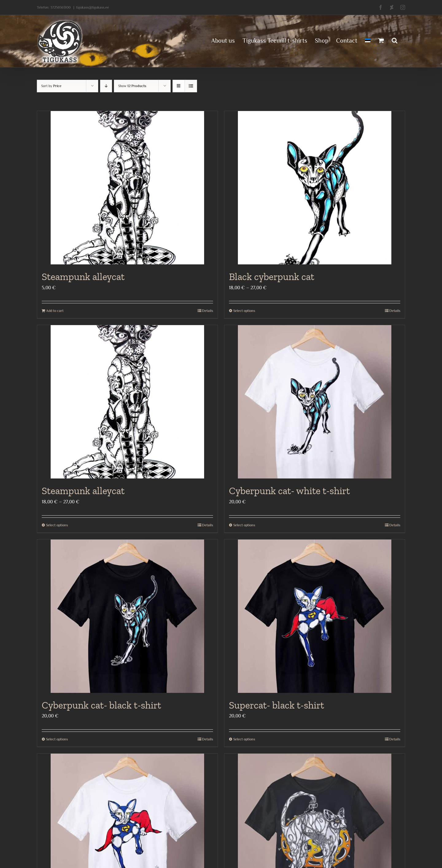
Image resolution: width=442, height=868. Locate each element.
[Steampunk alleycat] (127, 188)
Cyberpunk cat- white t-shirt (289, 491)
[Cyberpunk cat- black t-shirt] (127, 616)
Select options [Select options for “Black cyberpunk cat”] (244, 311)
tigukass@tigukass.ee (93, 7)
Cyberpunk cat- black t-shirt (101, 705)
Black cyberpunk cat (272, 277)
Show (132, 86)
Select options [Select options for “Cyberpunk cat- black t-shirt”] (57, 739)
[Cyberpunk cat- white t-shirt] (315, 402)
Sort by (51, 86)
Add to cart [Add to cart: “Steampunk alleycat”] (55, 311)
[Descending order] (106, 86)
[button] (395, 40)
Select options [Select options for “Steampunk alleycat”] (57, 525)
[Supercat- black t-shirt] (315, 616)
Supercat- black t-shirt (277, 705)
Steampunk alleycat (83, 277)
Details (207, 311)
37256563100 (60, 7)
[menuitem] (368, 40)
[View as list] (191, 86)
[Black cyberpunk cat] (315, 188)
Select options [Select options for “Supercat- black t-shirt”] (244, 739)
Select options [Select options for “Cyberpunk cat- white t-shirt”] (244, 525)
